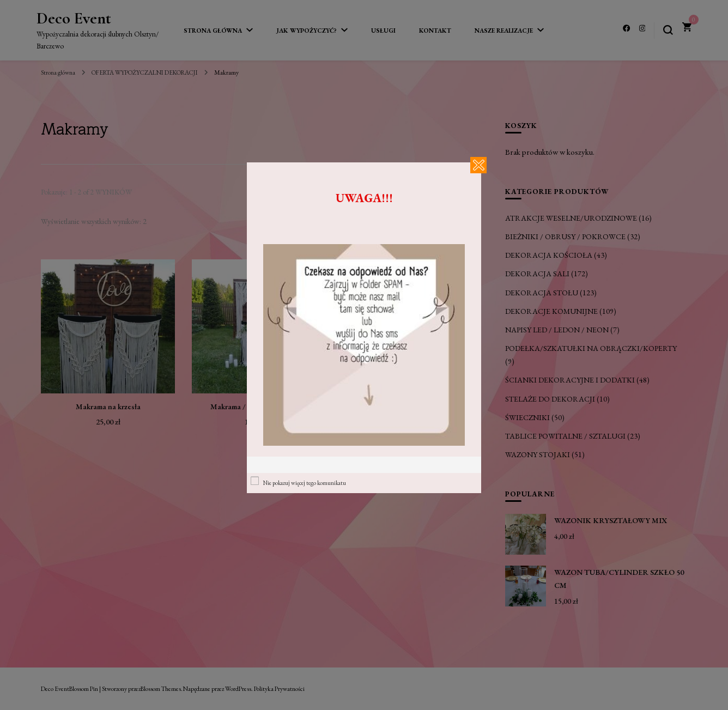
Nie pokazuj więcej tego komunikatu (305, 483)
